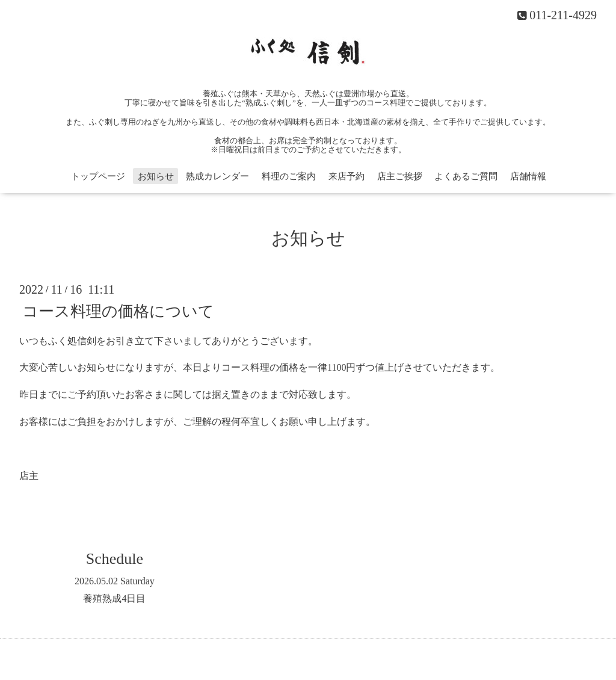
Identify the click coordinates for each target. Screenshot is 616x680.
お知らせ (156, 176)
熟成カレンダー (217, 176)
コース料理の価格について (118, 311)
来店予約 (346, 176)
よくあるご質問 (466, 176)
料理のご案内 (289, 176)
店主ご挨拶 (400, 176)
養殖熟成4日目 (114, 598)
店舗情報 (528, 176)
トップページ (98, 176)
